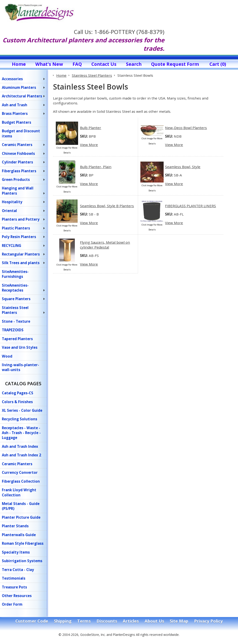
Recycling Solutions (20, 419)
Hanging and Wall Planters (18, 191)
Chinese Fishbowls (18, 153)
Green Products (16, 179)
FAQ (77, 64)
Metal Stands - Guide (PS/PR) (21, 506)
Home (19, 64)
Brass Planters (15, 113)
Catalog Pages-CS (18, 393)
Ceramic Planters (17, 145)
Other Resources (17, 596)
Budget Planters (17, 122)
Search (134, 64)
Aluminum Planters (19, 87)
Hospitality (12, 202)
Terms (84, 621)
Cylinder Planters (17, 162)
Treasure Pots (14, 587)
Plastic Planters (16, 228)
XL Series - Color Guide (22, 410)
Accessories (12, 79)
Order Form (12, 604)
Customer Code (32, 621)
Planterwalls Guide (19, 535)
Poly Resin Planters (19, 237)
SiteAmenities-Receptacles (15, 288)
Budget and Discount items (21, 133)
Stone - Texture (16, 321)
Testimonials (14, 578)
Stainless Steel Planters (15, 310)
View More (89, 145)
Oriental (9, 211)
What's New (49, 64)
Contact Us (104, 64)
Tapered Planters (17, 339)
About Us (154, 621)
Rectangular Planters (21, 254)
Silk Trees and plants (21, 263)
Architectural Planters (22, 96)
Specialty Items (16, 552)
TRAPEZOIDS (13, 330)
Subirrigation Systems (22, 561)
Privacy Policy (208, 621)
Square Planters (16, 299)
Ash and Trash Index (20, 446)
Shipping (63, 621)
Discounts (107, 621)
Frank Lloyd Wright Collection (19, 492)
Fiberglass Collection (21, 481)
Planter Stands (15, 526)
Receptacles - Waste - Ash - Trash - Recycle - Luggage (21, 433)
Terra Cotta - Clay (18, 570)
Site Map (179, 621)
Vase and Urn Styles (20, 347)
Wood (7, 356)
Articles (131, 621)
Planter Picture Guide (21, 517)
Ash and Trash (15, 105)
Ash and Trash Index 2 (21, 455)
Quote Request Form (175, 64)
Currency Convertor (20, 472)
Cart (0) (218, 64)
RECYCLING (12, 246)
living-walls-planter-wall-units (20, 367)
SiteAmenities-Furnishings (15, 274)
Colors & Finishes (17, 402)
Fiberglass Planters (19, 171)
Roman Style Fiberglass (23, 543)
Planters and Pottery (21, 219)
